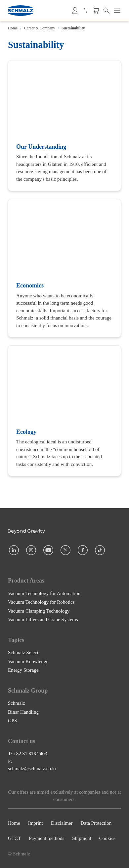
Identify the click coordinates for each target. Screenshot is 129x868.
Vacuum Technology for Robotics (41, 602)
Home (13, 28)
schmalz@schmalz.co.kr (32, 769)
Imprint (36, 823)
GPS (13, 721)
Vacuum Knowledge (28, 661)
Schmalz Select (23, 653)
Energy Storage (23, 670)
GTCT (14, 838)
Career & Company (40, 28)
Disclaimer (62, 823)
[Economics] (64, 268)
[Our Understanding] (64, 126)
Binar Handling (23, 712)
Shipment (82, 838)
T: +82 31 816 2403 (28, 754)
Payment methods (46, 838)
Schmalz (17, 703)
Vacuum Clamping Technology (39, 611)
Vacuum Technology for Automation (44, 593)
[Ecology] (64, 411)
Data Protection (96, 823)
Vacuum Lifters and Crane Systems (43, 620)
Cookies (107, 838)
